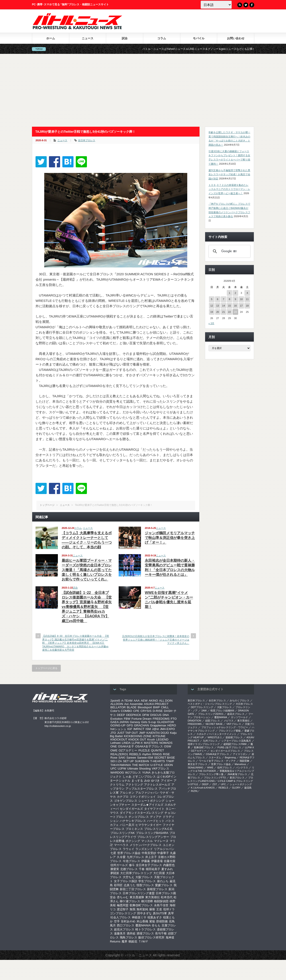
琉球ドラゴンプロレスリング (204, 744)
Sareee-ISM (145, 758)
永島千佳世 (161, 905)
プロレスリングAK (123, 833)
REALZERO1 (119, 754)
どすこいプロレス (144, 777)
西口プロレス (126, 925)
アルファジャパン (147, 793)
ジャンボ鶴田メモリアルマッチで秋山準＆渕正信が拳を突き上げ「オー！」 (170, 538)
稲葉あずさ (155, 917)
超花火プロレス (124, 929)
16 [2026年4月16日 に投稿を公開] (235, 306)
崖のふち (163, 881)
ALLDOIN (117, 704)
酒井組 (131, 933)
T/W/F (170, 761)
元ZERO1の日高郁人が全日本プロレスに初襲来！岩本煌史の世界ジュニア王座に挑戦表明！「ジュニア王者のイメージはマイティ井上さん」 (156, 640)
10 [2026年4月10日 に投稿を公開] (241, 299)
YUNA (146, 773)
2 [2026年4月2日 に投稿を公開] (235, 293)
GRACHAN (142, 725)
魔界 (124, 941)
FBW (127, 719)
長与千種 (161, 933)
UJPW (122, 769)
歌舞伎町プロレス (141, 905)
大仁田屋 (159, 873)
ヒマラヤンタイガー (148, 825)
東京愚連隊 (137, 897)
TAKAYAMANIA (121, 765)
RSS (240, 5)
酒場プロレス (145, 933)
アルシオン (127, 793)
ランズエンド (144, 849)
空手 (117, 921)
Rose (114, 758)
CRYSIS (146, 711)
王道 (159, 909)
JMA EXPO (167, 729)
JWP (142, 733)
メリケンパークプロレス (146, 845)
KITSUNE (159, 736)
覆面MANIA (143, 925)
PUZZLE (144, 750)
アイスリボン (240, 754)
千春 (142, 869)
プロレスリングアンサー (153, 837)
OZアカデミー (128, 750)
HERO (172, 725)
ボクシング (133, 841)
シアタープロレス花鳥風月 (236, 741)
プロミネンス (134, 829)
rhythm (147, 754)
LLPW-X (137, 743)
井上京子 (151, 857)
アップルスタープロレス (142, 789)
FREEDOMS (161, 719)
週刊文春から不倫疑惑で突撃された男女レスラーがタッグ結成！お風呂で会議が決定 (229, 174)
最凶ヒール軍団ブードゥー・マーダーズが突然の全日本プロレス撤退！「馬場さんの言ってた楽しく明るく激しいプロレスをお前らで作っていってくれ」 (87, 570)
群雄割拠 (162, 921)
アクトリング (134, 785)
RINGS (157, 754)
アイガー (167, 781)
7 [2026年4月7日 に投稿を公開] (223, 299)
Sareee (131, 758)
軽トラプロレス (146, 929)
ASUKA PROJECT (156, 704)
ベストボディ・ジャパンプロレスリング (210, 704)
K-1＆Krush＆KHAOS (203, 788)
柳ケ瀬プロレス (130, 901)
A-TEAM (127, 701)
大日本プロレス (244, 704)
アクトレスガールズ (157, 785)
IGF (130, 729)
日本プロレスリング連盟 (139, 893)
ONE (114, 746)
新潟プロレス (237, 778)
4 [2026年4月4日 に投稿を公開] (247, 293)
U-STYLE (157, 765)
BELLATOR (118, 707)
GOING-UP (118, 725)
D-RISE (158, 711)
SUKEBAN (142, 761)
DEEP (121, 715)
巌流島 (248, 788)
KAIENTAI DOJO (158, 733)
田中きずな (144, 913)
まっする (137, 781)
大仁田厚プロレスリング (136, 873)
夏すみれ (167, 869)
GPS (130, 725)
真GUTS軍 (160, 913)
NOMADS (166, 743)
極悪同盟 (123, 905)
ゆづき (155, 781)
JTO (113, 733)
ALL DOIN (166, 701)
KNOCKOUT (119, 739)
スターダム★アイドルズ (147, 805)
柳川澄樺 (147, 901)
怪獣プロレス (145, 885)
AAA (137, 701)
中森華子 (163, 853)
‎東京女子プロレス (198, 764)
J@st (155, 729)
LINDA (126, 743)
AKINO (153, 701)
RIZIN (194, 791)
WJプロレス (133, 773)
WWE (210, 768)
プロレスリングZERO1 (211, 714)
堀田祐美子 (153, 869)
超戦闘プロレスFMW (235, 744)
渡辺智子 (123, 909)
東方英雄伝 (152, 897)
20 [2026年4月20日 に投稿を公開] (218, 312)
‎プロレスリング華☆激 (211, 774)
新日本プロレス (196, 700)
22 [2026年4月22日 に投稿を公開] (229, 312)
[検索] (229, 251)
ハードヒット (156, 821)
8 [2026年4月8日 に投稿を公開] (229, 299)
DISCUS (156, 715)
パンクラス (242, 768)
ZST (215, 784)
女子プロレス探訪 (126, 881)
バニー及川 (127, 825)
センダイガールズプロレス (225, 751)
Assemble (136, 704)
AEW (144, 701)
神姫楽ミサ (139, 917)
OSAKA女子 (126, 746)
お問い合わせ (236, 38)
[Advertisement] (143, 90)
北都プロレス (129, 869)
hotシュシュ (118, 729)
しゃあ (127, 777)
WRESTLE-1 (215, 737)
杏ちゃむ (123, 897)
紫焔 (152, 921)
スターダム (215, 757)
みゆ (147, 781)
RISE (166, 754)
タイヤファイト (154, 809)
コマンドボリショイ (143, 797)
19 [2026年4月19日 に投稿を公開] (212, 312)
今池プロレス (131, 861)
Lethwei (116, 743)
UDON (168, 765)
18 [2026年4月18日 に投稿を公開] (247, 306)
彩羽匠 (118, 885)
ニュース (88, 38)
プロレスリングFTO (215, 778)
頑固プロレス (212, 721)
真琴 (171, 913)
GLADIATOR (166, 722)
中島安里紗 (149, 853)
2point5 (115, 701)
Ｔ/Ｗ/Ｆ (143, 941)
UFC (113, 769)
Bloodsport (145, 707)
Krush (151, 739)
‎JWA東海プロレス (237, 774)
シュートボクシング (151, 801)
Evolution (117, 719)
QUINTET (158, 750)
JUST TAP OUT (127, 733)
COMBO (126, 711)
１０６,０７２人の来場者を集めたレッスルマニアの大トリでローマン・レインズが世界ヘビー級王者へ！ (229, 189)
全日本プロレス (87, 140)
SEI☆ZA (116, 761)
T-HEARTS (158, 761)
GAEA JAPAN (120, 722)
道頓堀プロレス (234, 737)
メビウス (229, 721)
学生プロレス (147, 881)
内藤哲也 (169, 865)
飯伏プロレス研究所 (151, 937)
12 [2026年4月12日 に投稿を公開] (212, 306)
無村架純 (142, 909)
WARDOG (117, 773)
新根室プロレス (157, 889)
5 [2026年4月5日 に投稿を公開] (212, 299)
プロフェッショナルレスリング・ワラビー (225, 727)
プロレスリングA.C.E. (159, 829)
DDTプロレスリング (202, 707)
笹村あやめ (128, 921)
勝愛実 (115, 869)
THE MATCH (141, 765)
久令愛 (121, 857)
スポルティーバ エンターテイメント (216, 734)
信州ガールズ (119, 865)
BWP (156, 707)
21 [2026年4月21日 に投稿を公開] (223, 312)
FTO (174, 719)
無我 (132, 909)
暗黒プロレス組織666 (222, 711)
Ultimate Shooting (139, 769)
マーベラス (121, 845)
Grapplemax (158, 725)
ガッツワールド (239, 717)
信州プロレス (225, 768)
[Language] (216, 5)
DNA (166, 715)
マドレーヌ (161, 841)
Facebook (252, 5)
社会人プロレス (121, 917)
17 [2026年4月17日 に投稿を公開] (241, 306)
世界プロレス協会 (129, 853)
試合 (125, 38)
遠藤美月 (120, 933)
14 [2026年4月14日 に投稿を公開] (223, 306)
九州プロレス (135, 857)
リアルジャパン (164, 849)
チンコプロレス (139, 817)
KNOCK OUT (137, 739)
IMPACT (139, 729)
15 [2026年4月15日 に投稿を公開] (229, 306)
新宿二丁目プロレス (133, 889)
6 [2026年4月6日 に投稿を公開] (218, 299)
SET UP (128, 761)
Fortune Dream (142, 719)
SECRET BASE (165, 758)
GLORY (236, 788)
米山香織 (142, 921)
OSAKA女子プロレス (149, 746)
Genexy (135, 722)
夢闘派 (115, 873)
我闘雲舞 (244, 761)
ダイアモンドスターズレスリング (142, 813)
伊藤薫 (146, 861)
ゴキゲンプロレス (126, 801)
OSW (168, 746)
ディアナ (156, 817)
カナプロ (123, 797)
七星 (113, 853)
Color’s (115, 711)
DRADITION (195, 721)
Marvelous (240, 764)
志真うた (130, 885)
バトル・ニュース (139, 955)
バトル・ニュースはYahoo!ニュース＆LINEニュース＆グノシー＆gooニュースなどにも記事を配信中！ (221, 49)
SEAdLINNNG (196, 768)
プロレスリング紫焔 (230, 731)
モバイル (199, 38)
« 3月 (211, 323)
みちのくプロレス (240, 700)
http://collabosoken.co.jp (58, 726)
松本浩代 (167, 897)
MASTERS (151, 743)
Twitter (246, 5)
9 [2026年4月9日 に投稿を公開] (235, 299)
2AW (204, 711)
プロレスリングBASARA (152, 833)
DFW (146, 715)
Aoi (126, 704)
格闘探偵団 (161, 901)
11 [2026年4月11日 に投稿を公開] (247, 299)
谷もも (156, 925)
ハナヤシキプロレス (133, 821)
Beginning (230, 757)
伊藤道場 (157, 861)
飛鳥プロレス (128, 937)
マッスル (147, 841)
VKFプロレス (161, 769)
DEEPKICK (134, 715)
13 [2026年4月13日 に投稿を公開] (218, 306)
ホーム (51, 38)
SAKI (122, 758)
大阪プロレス (144, 877)
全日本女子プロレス (149, 865)
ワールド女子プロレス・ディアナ (217, 761)
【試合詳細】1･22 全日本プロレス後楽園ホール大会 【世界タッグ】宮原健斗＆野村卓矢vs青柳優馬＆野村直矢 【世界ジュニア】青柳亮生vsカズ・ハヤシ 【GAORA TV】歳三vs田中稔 (87, 607)
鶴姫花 (133, 941)
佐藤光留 (170, 861)
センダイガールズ (131, 809)
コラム (162, 38)
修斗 (132, 865)
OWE (114, 750)
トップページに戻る (46, 668)
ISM (148, 729)
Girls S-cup (149, 722)
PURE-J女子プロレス (229, 747)
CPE (136, 711)
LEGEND (162, 739)
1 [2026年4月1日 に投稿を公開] (229, 293)
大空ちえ (128, 877)
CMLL (165, 707)
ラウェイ (128, 849)
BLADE (132, 707)
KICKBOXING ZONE (138, 736)
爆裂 (152, 909)
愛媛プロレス (164, 885)
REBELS (135, 754)
